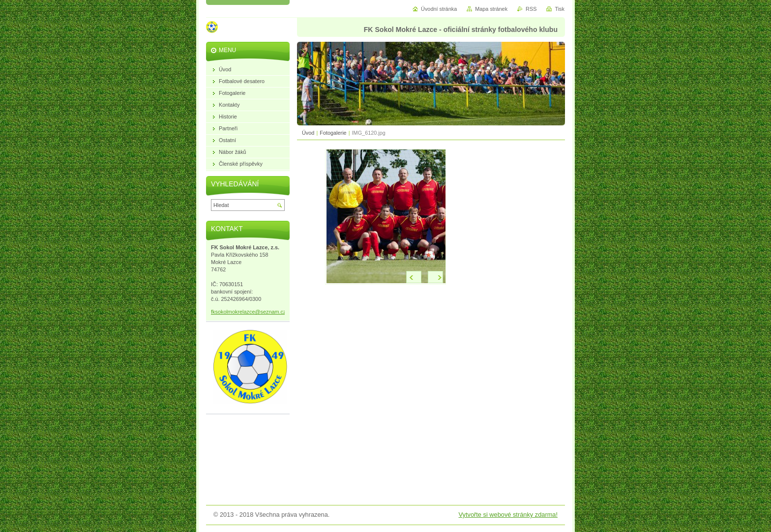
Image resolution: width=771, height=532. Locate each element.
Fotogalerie (333, 133)
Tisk (560, 9)
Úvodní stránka (439, 9)
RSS (531, 9)
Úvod (308, 133)
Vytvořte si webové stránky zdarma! (508, 515)
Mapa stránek (491, 9)
